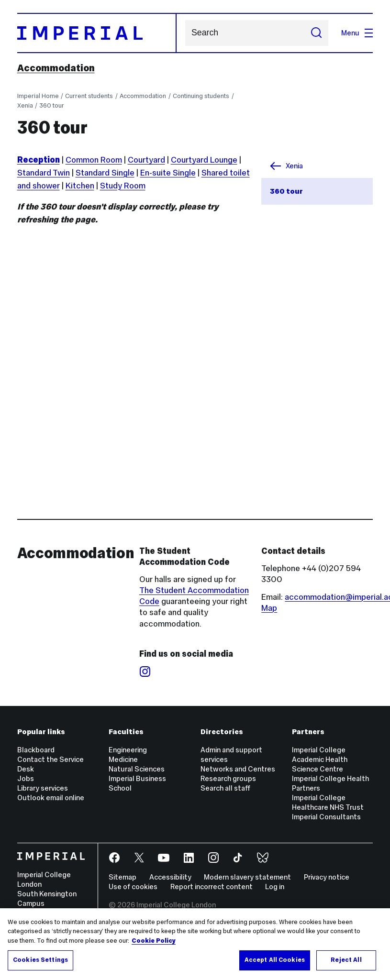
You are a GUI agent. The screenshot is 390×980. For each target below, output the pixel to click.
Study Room (123, 186)
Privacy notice (327, 877)
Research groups (228, 778)
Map (269, 608)
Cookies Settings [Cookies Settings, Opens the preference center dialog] (40, 960)
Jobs (26, 778)
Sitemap (123, 877)
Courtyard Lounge (204, 160)
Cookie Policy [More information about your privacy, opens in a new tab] (154, 941)
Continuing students (201, 96)
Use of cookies (133, 886)
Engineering (128, 750)
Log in (275, 886)
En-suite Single (168, 173)
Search (185, 33)
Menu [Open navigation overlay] (357, 33)
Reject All (346, 960)
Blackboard (36, 750)
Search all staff (225, 788)
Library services (43, 788)
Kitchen (80, 186)
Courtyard (146, 160)
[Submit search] (316, 33)
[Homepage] (97, 33)
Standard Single (105, 173)
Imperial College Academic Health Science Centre (320, 759)
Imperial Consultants (326, 817)
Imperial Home (38, 96)
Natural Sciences (137, 769)
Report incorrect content (212, 886)
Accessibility (170, 877)
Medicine (123, 759)
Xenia (25, 105)
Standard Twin (44, 173)
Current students (89, 96)
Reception (39, 160)
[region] (195, 944)
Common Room (94, 160)
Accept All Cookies (275, 960)
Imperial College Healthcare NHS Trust (328, 802)
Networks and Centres (238, 769)
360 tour (52, 105)
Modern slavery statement (247, 877)
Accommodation (56, 68)
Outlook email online (51, 798)
